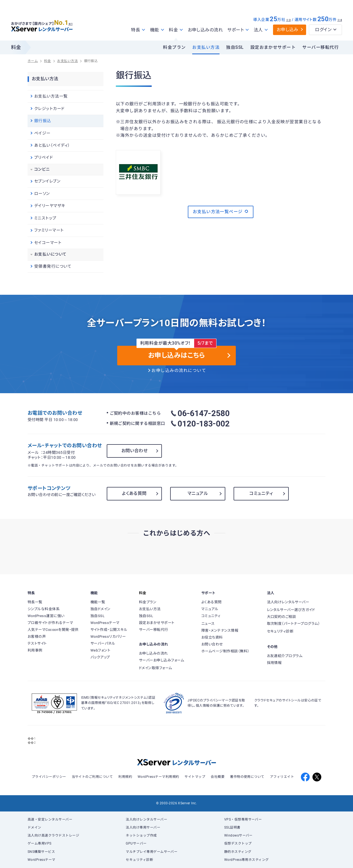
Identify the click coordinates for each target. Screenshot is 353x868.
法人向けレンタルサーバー (146, 819)
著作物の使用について (247, 777)
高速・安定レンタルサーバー (50, 819)
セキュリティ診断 (139, 860)
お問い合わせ (135, 451)
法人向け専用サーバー (143, 827)
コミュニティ (261, 493)
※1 (73, 22)
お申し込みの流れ (205, 30)
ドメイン (34, 827)
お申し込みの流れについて (179, 371)
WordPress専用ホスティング (247, 860)
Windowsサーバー (238, 835)
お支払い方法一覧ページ (221, 211)
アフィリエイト (282, 777)
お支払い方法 (206, 47)
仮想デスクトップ (238, 843)
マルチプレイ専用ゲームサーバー (152, 852)
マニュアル (198, 493)
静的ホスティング (238, 852)
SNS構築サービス (41, 852)
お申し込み (288, 30)
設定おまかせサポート (273, 47)
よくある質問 (134, 493)
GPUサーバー (136, 843)
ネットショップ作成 (141, 835)
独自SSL (235, 47)
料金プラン (174, 47)
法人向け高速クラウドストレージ (53, 835)
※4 (340, 20)
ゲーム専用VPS (40, 843)
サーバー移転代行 (320, 47)
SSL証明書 (232, 827)
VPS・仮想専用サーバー (243, 819)
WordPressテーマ (42, 860)
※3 (288, 20)
